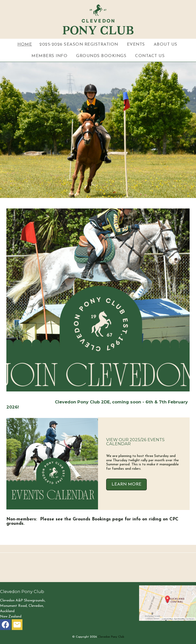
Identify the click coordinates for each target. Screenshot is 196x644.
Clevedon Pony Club (111, 637)
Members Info (49, 56)
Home (25, 44)
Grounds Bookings (101, 56)
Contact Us (150, 56)
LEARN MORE (126, 484)
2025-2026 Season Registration (79, 44)
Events (136, 44)
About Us (166, 44)
